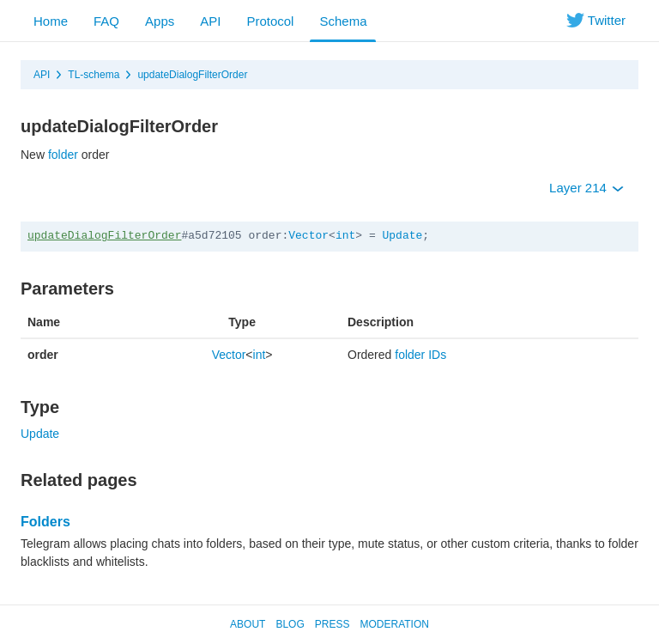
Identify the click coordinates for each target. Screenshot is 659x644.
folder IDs (420, 355)
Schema (343, 21)
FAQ (106, 21)
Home (51, 21)
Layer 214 (586, 188)
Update (403, 236)
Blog (290, 624)
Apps (160, 21)
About (248, 624)
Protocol (270, 21)
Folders (45, 522)
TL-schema (94, 75)
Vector (308, 236)
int (345, 236)
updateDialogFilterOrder (192, 75)
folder (63, 155)
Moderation (394, 624)
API (210, 21)
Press (333, 624)
